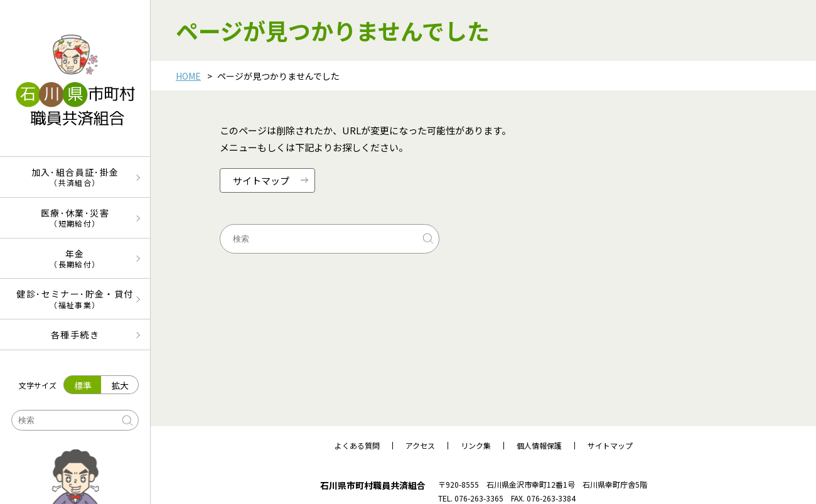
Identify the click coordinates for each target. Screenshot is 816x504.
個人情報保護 (539, 446)
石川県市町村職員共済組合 (373, 485)
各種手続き (75, 335)
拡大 (120, 385)
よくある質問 (357, 446)
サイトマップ (610, 446)
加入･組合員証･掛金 (75, 177)
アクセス (420, 446)
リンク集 (476, 446)
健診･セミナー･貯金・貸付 (75, 298)
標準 (83, 385)
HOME (188, 76)
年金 (75, 258)
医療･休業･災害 (75, 217)
